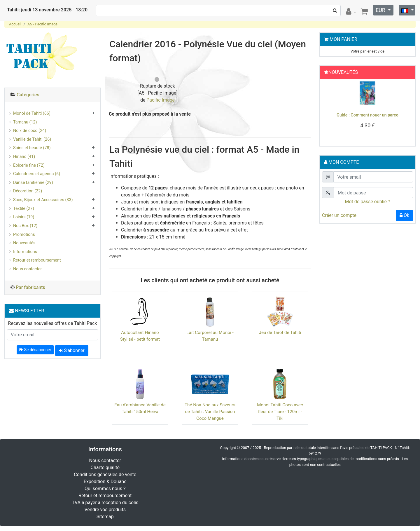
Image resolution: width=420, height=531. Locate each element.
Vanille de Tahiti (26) (32, 139)
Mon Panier (343, 39)
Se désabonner (35, 350)
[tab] (52, 95)
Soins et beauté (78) (32, 148)
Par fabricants (30, 287)
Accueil (15, 24)
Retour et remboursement (37, 260)
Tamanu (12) (25, 122)
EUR (381, 10)
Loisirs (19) (24, 217)
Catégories (28, 95)
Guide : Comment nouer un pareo (367, 115)
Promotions (24, 235)
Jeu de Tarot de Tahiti (280, 332)
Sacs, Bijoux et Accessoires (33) (43, 200)
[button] (329, 111)
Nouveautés (24, 243)
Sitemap (105, 517)
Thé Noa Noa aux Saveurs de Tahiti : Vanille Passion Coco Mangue (210, 412)
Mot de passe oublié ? (367, 202)
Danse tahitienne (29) (33, 183)
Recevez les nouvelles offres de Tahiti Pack (53, 323)
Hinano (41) (24, 157)
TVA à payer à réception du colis (105, 503)
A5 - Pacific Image (42, 24)
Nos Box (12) (25, 226)
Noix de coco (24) (30, 131)
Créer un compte (339, 215)
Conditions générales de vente (105, 475)
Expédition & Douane (105, 482)
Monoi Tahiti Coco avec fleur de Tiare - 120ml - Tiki (280, 412)
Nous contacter (27, 269)
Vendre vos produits (105, 510)
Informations (25, 252)
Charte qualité (105, 468)
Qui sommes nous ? (105, 489)
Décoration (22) (28, 191)
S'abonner (72, 350)
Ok (404, 215)
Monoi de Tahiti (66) (32, 113)
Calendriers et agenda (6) (37, 174)
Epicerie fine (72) (29, 165)
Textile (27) (24, 209)
